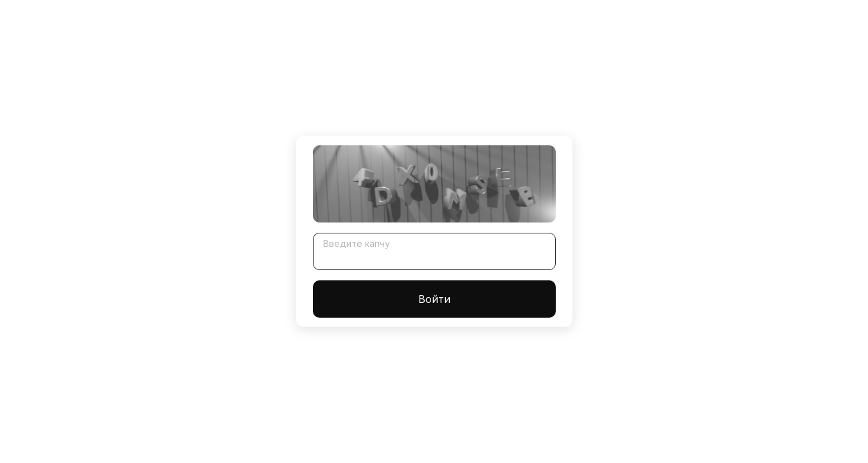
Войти (434, 299)
